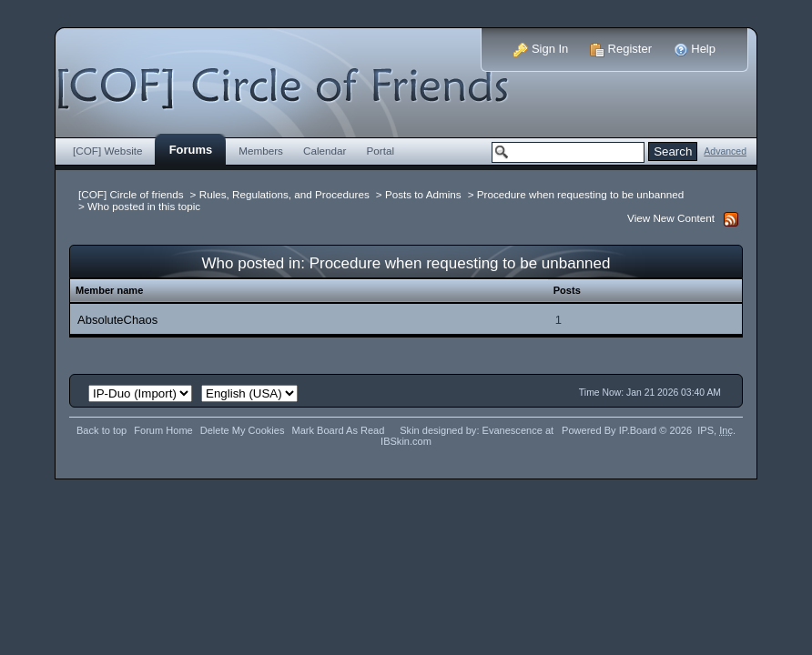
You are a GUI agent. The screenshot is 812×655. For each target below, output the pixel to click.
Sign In (541, 49)
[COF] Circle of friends (131, 194)
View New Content (671, 218)
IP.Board (638, 430)
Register (621, 49)
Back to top (101, 430)
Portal (381, 151)
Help (695, 49)
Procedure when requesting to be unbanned (580, 194)
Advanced (725, 151)
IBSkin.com (406, 441)
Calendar (325, 151)
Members (261, 151)
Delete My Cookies (243, 430)
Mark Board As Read (338, 430)
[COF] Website (108, 151)
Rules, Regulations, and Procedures (284, 194)
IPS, (715, 430)
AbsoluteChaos (117, 320)
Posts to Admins (423, 194)
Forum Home (163, 430)
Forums (191, 150)
